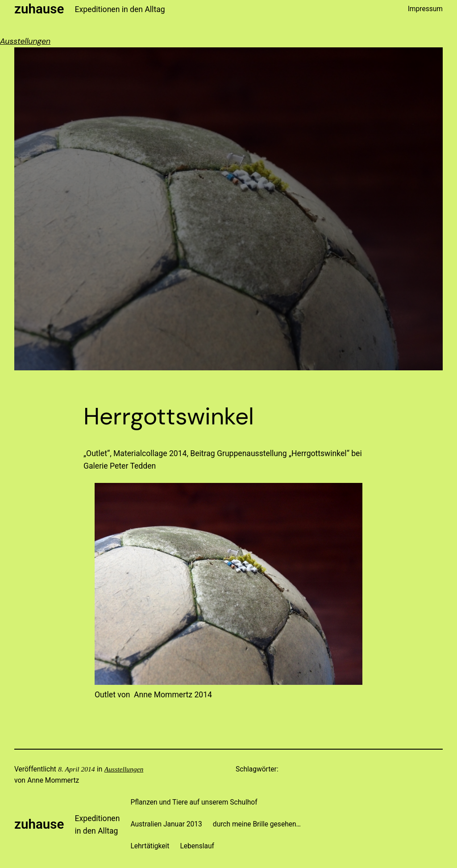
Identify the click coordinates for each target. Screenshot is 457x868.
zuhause (39, 9)
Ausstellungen (25, 41)
